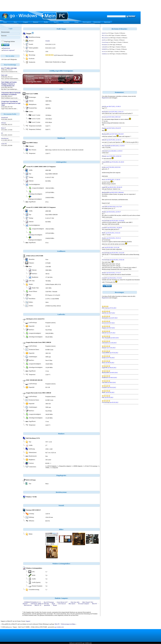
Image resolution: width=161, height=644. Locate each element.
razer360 (104, 207)
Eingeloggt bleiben (9, 41)
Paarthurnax (5, 138)
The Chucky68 (106, 146)
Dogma (104, 128)
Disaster (104, 156)
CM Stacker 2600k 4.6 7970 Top (40, 604)
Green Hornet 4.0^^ (62, 602)
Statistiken (66, 22)
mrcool (104, 51)
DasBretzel (105, 377)
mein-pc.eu (73, 643)
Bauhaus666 (105, 134)
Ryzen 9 (3, 128)
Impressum (107, 22)
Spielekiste (47, 605)
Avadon (48, 41)
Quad (53, 604)
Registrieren (7, 48)
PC (2, 133)
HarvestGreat (28, 605)
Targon (55, 605)
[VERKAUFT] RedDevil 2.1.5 (32, 602)
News (15, 22)
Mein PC (95, 604)
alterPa (104, 40)
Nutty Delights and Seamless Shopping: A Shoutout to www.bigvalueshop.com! (9, 84)
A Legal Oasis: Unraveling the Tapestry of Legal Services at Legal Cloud (11, 103)
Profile (46, 22)
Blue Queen (72, 604)
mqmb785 (105, 187)
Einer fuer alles (75, 602)
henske (104, 167)
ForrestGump (105, 42)
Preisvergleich (87, 22)
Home (5, 22)
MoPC (104, 233)
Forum (76, 22)
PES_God (104, 35)
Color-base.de (62, 604)
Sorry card (4, 75)
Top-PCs (56, 22)
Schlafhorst (105, 54)
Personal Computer (84, 604)
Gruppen (26, 22)
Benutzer (36, 22)
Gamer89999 (106, 162)
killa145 (104, 33)
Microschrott (105, 38)
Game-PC (4, 144)
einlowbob (105, 151)
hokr (103, 247)
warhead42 (104, 47)
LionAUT (105, 228)
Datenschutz (97, 22)
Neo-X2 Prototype (49, 602)
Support (28, 621)
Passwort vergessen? (9, 50)
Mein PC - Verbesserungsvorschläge (65, 624)
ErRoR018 (104, 49)
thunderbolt (5, 117)
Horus (104, 180)
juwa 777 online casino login (9, 68)
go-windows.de (59, 627)
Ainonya (4, 123)
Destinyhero (105, 45)
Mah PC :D (38, 605)
